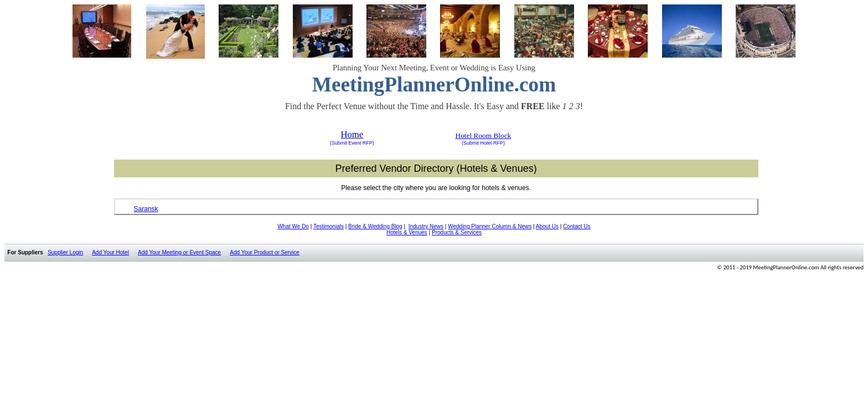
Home (352, 134)
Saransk (146, 209)
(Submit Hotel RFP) (483, 143)
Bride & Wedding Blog (375, 226)
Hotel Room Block (484, 135)
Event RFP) (361, 143)
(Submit (339, 143)
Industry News (426, 226)
